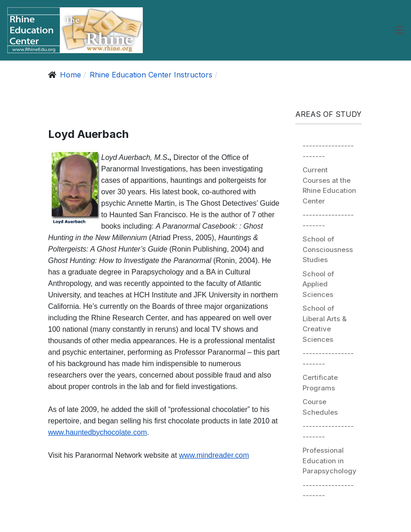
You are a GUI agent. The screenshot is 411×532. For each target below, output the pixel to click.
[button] (399, 30)
